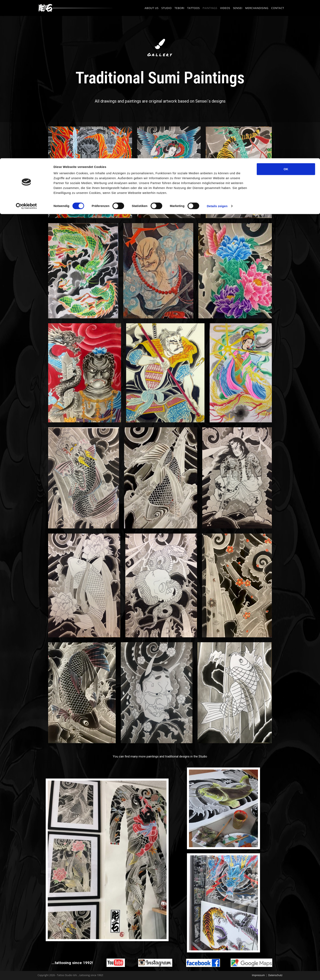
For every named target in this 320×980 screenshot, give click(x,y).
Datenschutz (275, 975)
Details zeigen (217, 48)
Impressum (258, 975)
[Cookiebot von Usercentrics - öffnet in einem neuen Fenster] (26, 48)
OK (286, 11)
